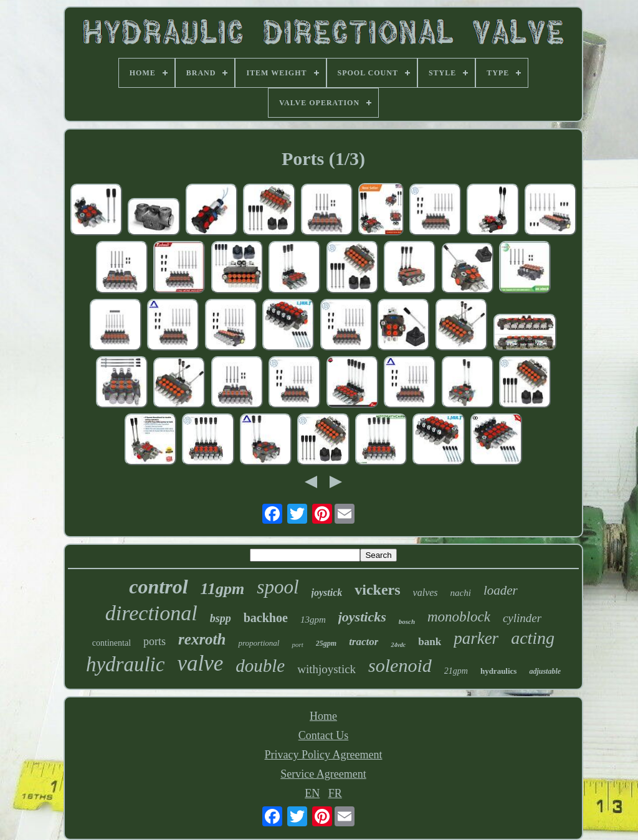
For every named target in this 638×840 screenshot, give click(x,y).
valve (200, 663)
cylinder (522, 618)
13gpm (313, 620)
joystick (327, 592)
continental (112, 643)
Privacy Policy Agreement (324, 755)
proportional (259, 643)
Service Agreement (323, 774)
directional (151, 613)
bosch (407, 621)
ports (155, 641)
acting (533, 638)
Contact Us (324, 735)
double (260, 666)
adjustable (545, 671)
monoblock (459, 617)
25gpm (326, 643)
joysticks (362, 617)
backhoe (266, 618)
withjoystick (326, 669)
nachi (461, 593)
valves (426, 592)
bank (430, 642)
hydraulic (125, 664)
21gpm (456, 671)
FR (335, 793)
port (297, 644)
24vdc (398, 645)
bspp (221, 618)
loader (501, 590)
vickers (377, 590)
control (158, 587)
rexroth (202, 639)
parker (476, 638)
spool (278, 587)
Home (323, 716)
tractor (364, 642)
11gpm (223, 589)
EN (312, 793)
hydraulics (499, 671)
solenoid (400, 665)
